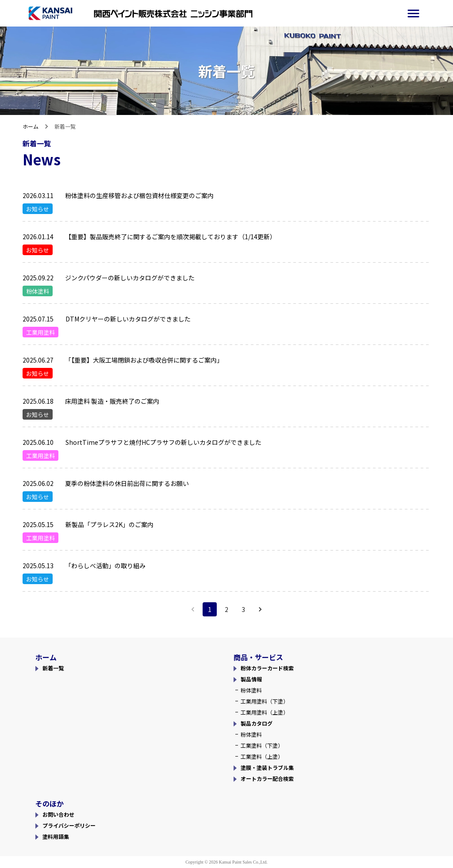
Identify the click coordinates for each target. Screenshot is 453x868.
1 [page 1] (210, 609)
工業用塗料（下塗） (265, 701)
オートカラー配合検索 (267, 778)
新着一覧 (53, 668)
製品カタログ (257, 723)
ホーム (31, 126)
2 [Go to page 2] (226, 609)
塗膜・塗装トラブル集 (267, 767)
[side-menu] (413, 13)
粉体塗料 (251, 690)
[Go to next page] (260, 609)
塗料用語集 (56, 836)
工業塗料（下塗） (262, 745)
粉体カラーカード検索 (267, 668)
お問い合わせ (58, 814)
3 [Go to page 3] (243, 609)
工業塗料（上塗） (262, 756)
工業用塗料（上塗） (265, 712)
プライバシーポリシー (69, 825)
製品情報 (251, 679)
